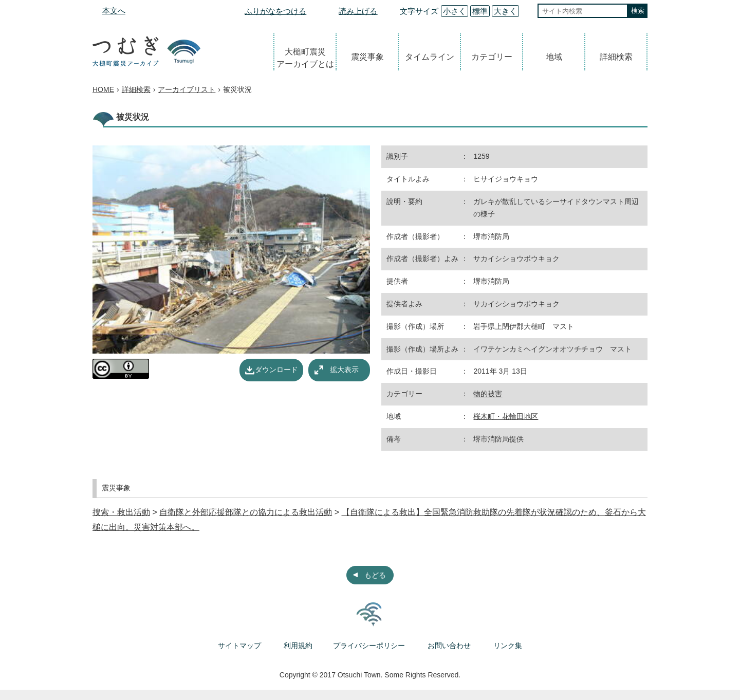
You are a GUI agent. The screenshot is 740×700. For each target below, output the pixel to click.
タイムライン (430, 57)
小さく (455, 11)
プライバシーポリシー (369, 646)
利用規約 (298, 646)
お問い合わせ (449, 646)
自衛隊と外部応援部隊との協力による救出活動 (246, 512)
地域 (554, 57)
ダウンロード (276, 370)
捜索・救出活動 (121, 512)
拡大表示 (344, 370)
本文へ (114, 11)
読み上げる (358, 11)
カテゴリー (492, 57)
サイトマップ (239, 646)
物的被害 (488, 394)
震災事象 (367, 57)
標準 (480, 11)
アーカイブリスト (187, 89)
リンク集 (508, 646)
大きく (505, 11)
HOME (103, 89)
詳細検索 (616, 57)
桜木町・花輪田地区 (506, 416)
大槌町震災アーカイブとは (305, 58)
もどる (375, 575)
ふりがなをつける (275, 11)
